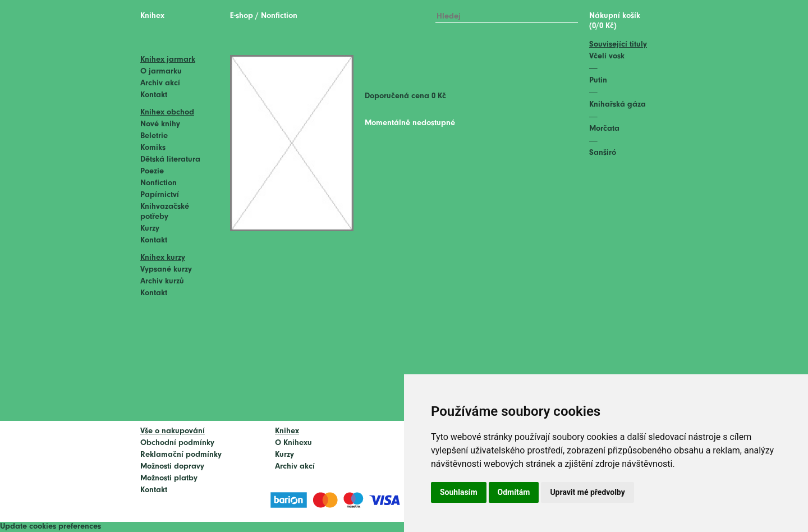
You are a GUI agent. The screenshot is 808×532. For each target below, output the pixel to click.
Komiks (153, 148)
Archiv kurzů (162, 281)
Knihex (152, 16)
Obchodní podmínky (177, 443)
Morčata (604, 129)
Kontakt (154, 95)
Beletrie (154, 136)
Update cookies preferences (50, 527)
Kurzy (150, 229)
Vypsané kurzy (166, 270)
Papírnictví (160, 195)
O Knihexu (293, 443)
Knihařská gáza (618, 105)
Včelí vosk (607, 56)
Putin (598, 81)
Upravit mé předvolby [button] (587, 492)
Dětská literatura (170, 160)
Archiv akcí (160, 83)
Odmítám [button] (514, 492)
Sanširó (603, 153)
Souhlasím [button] (459, 492)
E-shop (242, 16)
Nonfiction (159, 183)
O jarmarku (161, 72)
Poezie (152, 171)
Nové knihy (160, 124)
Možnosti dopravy (172, 467)
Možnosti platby (169, 478)
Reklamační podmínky (181, 455)
